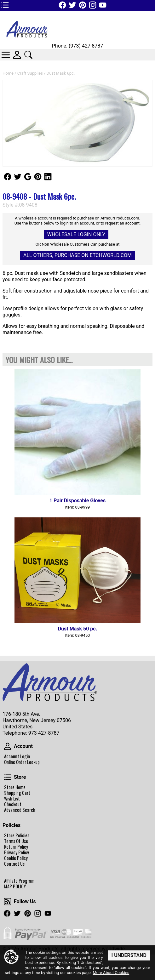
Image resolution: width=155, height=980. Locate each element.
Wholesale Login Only (76, 234)
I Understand (129, 955)
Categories (6, 55)
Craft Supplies (30, 73)
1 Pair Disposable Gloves (77, 501)
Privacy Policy (17, 852)
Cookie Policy (16, 858)
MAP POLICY (15, 886)
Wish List (12, 799)
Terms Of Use (16, 841)
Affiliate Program (19, 881)
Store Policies (17, 835)
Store (8, 777)
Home (8, 73)
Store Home (15, 787)
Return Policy (16, 847)
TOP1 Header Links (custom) (5, 5)
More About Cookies (111, 973)
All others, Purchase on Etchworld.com (77, 255)
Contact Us (14, 864)
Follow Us (8, 177)
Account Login (17, 756)
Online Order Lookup (22, 762)
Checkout (13, 804)
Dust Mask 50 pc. (78, 629)
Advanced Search (20, 810)
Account (8, 746)
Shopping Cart (17, 793)
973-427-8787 (44, 733)
